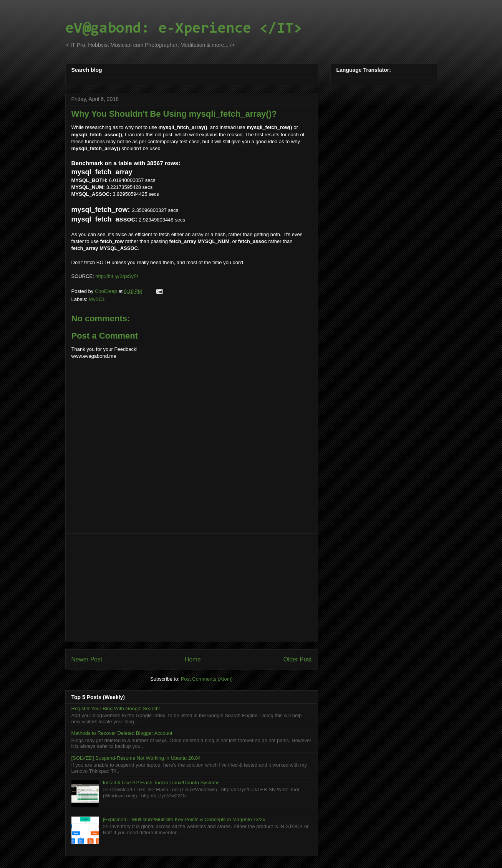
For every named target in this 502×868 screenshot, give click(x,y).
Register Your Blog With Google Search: (116, 708)
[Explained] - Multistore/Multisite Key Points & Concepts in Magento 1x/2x (184, 819)
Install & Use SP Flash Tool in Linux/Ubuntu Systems (161, 783)
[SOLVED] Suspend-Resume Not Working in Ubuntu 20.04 (136, 758)
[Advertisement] (192, 587)
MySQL (97, 299)
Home (193, 659)
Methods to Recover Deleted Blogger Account (122, 733)
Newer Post (87, 659)
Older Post (298, 659)
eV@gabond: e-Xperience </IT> (184, 29)
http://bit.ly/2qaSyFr (117, 276)
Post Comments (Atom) (207, 679)
